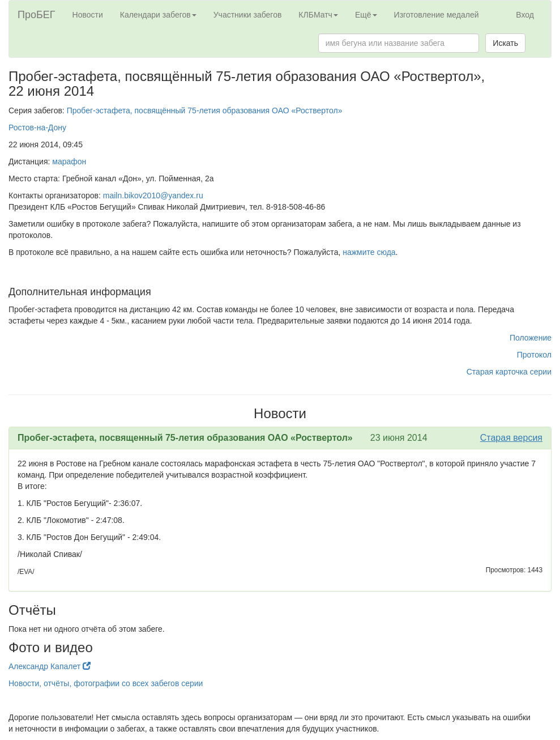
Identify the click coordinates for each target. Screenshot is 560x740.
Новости (88, 15)
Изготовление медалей (437, 15)
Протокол (534, 355)
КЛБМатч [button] (318, 15)
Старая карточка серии (509, 372)
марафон (69, 161)
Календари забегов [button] (158, 15)
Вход (525, 15)
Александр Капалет (50, 666)
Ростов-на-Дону (37, 127)
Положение (531, 338)
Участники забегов (248, 15)
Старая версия (511, 438)
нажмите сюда (369, 252)
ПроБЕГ (37, 15)
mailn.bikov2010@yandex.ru (153, 195)
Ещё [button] (366, 15)
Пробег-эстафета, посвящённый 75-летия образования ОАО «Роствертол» (205, 110)
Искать (505, 43)
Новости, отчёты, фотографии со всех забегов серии (106, 683)
